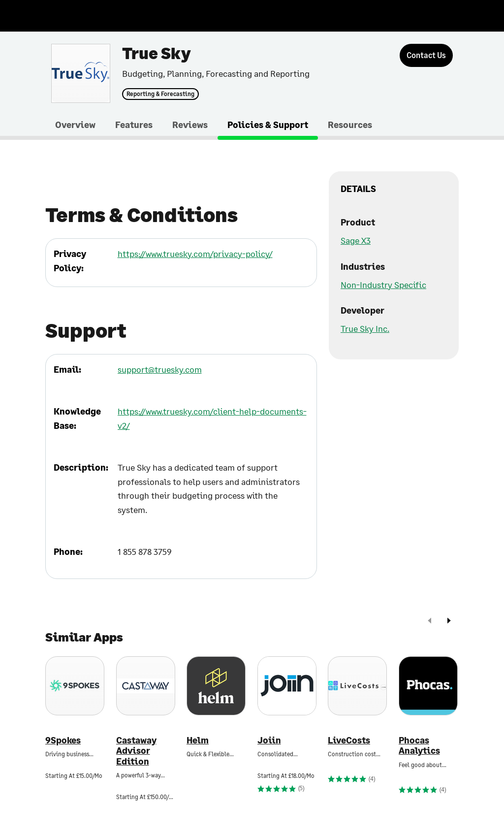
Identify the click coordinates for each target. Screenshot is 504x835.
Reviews (190, 125)
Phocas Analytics (419, 746)
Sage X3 (356, 240)
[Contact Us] (426, 55)
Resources (350, 125)
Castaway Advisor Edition (136, 751)
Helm (198, 740)
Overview (75, 125)
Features (134, 125)
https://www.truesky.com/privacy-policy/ (195, 254)
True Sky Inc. (365, 328)
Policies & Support (268, 125)
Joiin (269, 740)
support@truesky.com (160, 369)
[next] (449, 622)
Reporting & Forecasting (160, 94)
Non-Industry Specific (383, 285)
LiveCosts (349, 740)
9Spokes (63, 740)
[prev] (430, 622)
